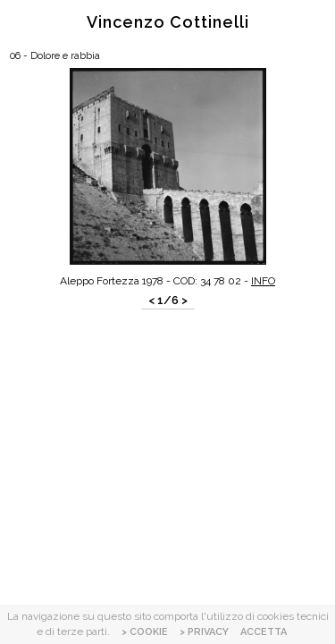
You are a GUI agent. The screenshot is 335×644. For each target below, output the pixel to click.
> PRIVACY (204, 632)
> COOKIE (145, 632)
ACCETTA (264, 632)
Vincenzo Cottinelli (168, 22)
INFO (263, 281)
